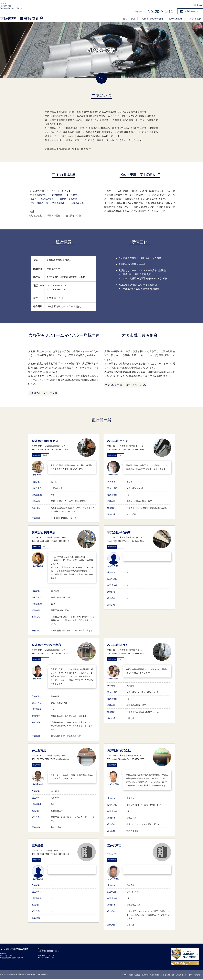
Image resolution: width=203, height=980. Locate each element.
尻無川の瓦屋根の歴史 (151, 19)
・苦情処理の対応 (60, 203)
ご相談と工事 (194, 19)
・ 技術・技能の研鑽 (39, 203)
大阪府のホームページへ (44, 394)
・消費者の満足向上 (38, 195)
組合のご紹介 (130, 19)
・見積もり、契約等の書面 (42, 199)
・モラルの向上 (74, 195)
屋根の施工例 (175, 19)
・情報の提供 (58, 195)
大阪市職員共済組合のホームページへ (127, 385)
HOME (124, 976)
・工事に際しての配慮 (69, 199)
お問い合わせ (194, 976)
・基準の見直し (80, 203)
